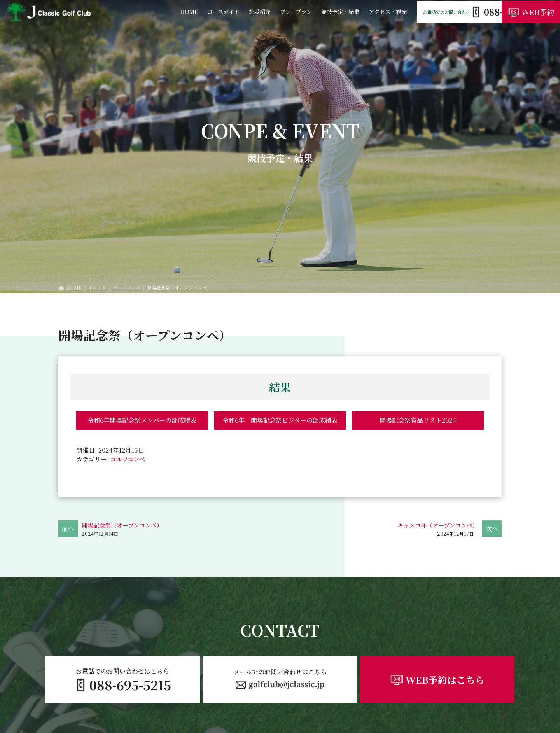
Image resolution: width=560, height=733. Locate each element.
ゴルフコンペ (129, 459)
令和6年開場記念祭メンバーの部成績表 (142, 420)
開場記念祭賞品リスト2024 (418, 420)
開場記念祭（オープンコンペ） (125, 525)
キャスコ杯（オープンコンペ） (435, 525)
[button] (280, 680)
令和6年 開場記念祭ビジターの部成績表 (280, 420)
